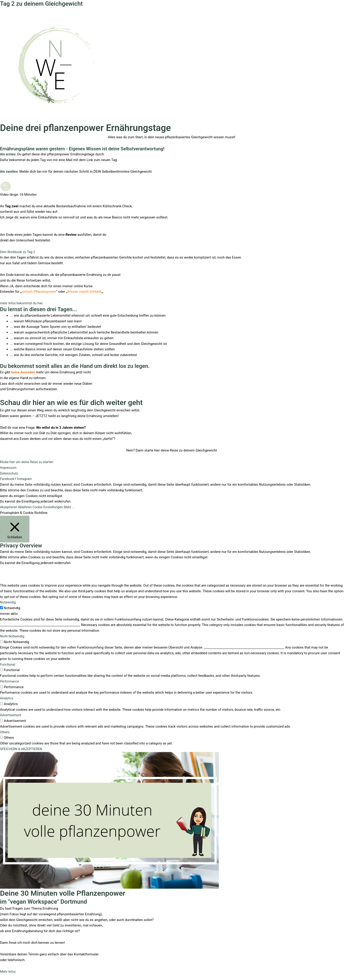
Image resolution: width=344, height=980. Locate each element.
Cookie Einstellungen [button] (50, 507)
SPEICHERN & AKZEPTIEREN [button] (22, 749)
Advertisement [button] (11, 715)
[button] (22, 303)
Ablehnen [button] (26, 507)
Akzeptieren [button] (9, 507)
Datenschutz (10, 473)
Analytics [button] (7, 698)
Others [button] (5, 732)
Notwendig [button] (8, 602)
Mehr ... (72, 507)
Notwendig (12, 608)
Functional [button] (8, 664)
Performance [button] (10, 681)
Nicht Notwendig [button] (13, 636)
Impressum (9, 468)
